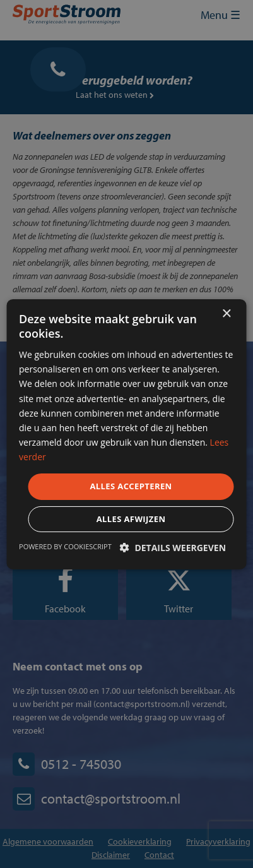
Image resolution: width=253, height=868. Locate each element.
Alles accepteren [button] (131, 486)
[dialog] (126, 434)
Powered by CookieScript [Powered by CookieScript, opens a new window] (65, 546)
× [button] (226, 313)
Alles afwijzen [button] (131, 519)
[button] (173, 548)
